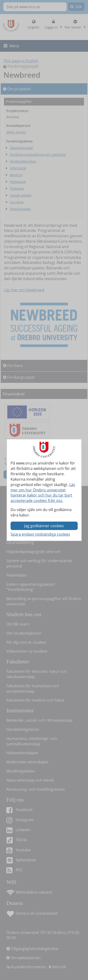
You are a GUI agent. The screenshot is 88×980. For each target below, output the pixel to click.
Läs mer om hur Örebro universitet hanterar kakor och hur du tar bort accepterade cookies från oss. (43, 493)
